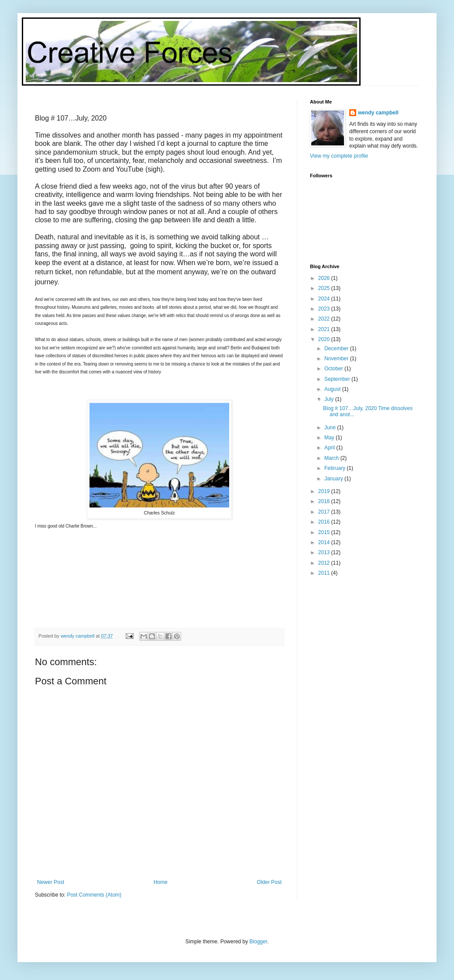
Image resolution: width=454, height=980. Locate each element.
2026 (325, 278)
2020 (325, 339)
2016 (325, 522)
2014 (325, 542)
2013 (325, 552)
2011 (325, 573)
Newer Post (51, 882)
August (333, 389)
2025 (325, 288)
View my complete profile (339, 156)
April (330, 448)
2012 (325, 563)
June (331, 428)
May (330, 438)
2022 (325, 319)
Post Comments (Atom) (94, 895)
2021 (325, 329)
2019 (325, 491)
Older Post (269, 882)
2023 (325, 309)
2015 (325, 532)
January (334, 479)
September (338, 379)
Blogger (258, 942)
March (332, 458)
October (334, 369)
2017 (325, 512)
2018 (325, 501)
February (335, 468)
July (330, 399)
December (337, 349)
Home (161, 882)
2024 (325, 299)
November (337, 359)
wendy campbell (378, 113)
